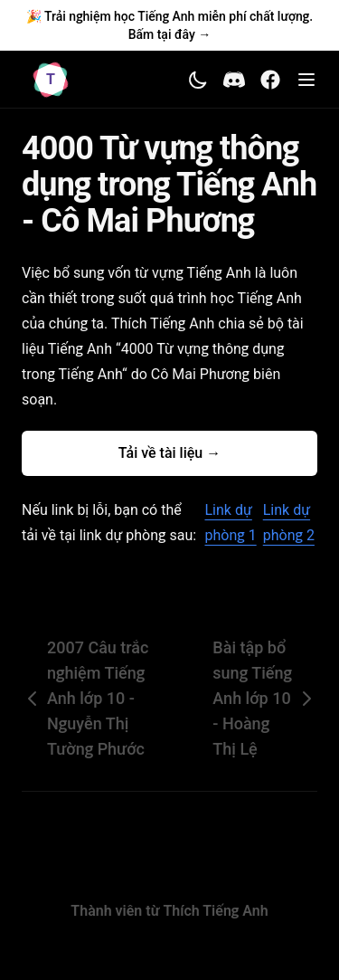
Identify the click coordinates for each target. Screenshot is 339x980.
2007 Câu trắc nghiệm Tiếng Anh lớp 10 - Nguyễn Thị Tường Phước (85, 698)
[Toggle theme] (198, 80)
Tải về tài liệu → (169, 453)
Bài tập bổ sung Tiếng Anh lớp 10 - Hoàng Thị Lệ (265, 698)
